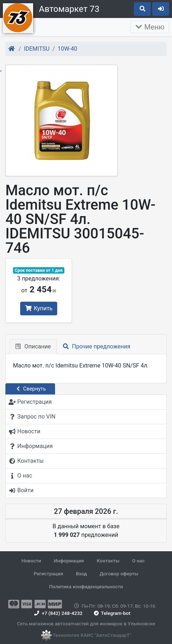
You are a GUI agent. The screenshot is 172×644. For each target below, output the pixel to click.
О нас (138, 561)
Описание (33, 346)
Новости (31, 561)
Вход (82, 574)
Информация (69, 561)
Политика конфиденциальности (86, 586)
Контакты (108, 561)
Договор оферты (119, 574)
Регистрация (49, 574)
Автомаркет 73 (69, 9)
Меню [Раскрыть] (150, 27)
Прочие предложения (97, 346)
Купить (39, 308)
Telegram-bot (111, 613)
